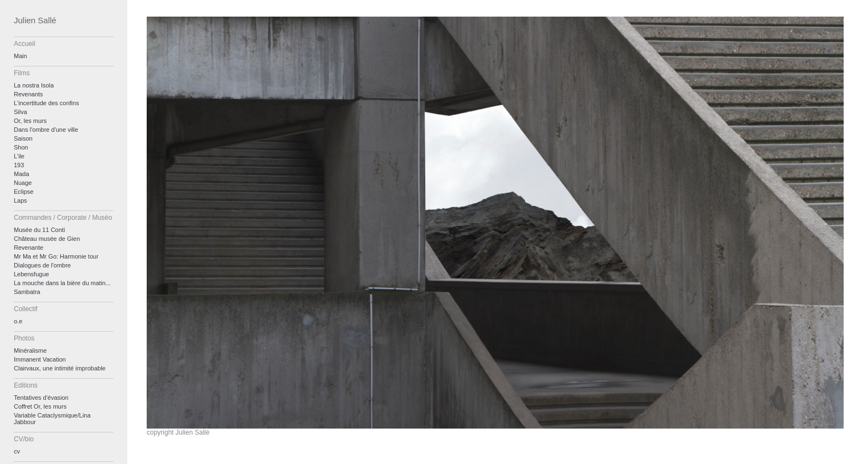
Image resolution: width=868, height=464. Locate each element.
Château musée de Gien (47, 239)
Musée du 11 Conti (39, 230)
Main (20, 56)
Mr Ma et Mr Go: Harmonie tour (56, 256)
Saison (23, 138)
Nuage (23, 183)
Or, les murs (30, 121)
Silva (20, 112)
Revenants (29, 94)
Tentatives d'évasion (41, 398)
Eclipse (24, 192)
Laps (20, 200)
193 (19, 165)
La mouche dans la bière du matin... (62, 283)
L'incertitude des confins (46, 103)
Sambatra (27, 292)
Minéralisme (30, 350)
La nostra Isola (34, 85)
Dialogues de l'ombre (42, 265)
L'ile (19, 156)
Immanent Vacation (40, 359)
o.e (18, 321)
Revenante (29, 248)
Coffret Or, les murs (40, 406)
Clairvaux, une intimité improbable (60, 368)
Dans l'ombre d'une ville (46, 130)
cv (17, 451)
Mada (22, 174)
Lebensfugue (32, 274)
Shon (21, 147)
